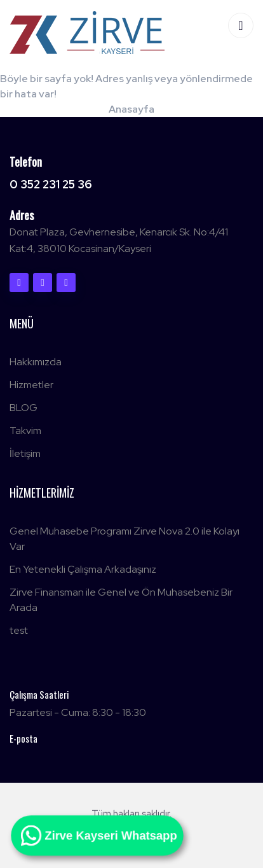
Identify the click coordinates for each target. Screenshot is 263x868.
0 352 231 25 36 (51, 184)
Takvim (25, 430)
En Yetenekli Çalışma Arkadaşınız (83, 569)
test (19, 630)
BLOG (24, 408)
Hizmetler (31, 385)
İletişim (25, 453)
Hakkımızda (36, 362)
